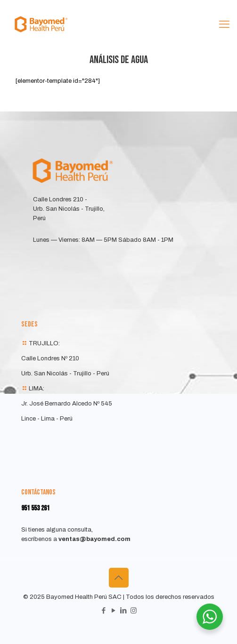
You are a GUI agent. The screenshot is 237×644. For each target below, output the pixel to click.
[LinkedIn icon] (124, 611)
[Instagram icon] (134, 611)
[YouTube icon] (114, 611)
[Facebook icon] (104, 611)
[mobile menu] (224, 24)
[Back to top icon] (119, 578)
